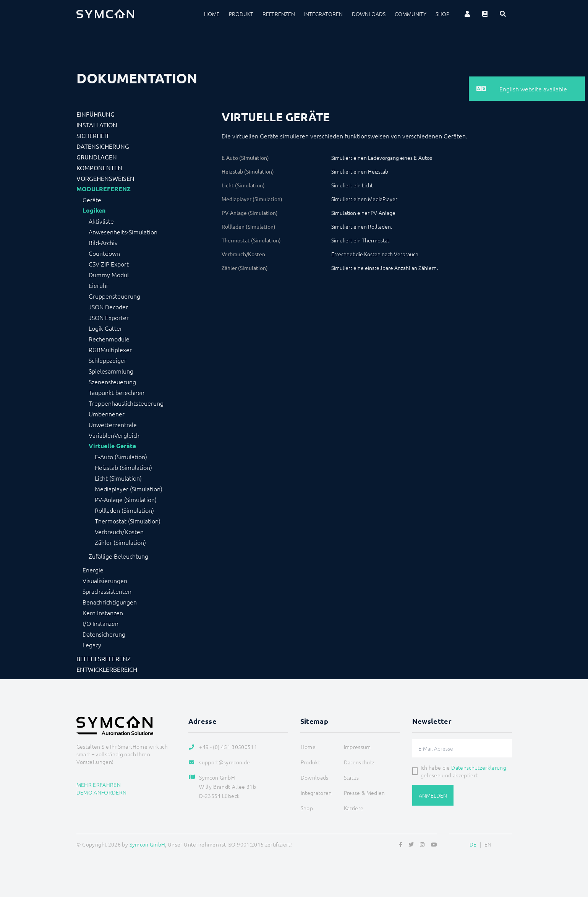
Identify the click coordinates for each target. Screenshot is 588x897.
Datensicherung (103, 146)
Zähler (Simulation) (120, 542)
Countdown (104, 253)
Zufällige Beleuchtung (118, 556)
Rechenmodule (109, 339)
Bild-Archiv (103, 242)
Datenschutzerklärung (479, 767)
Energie (93, 570)
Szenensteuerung (112, 382)
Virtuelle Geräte (112, 446)
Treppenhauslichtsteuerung (126, 403)
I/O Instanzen (100, 623)
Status (352, 777)
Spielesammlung (111, 371)
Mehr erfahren (99, 785)
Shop (442, 14)
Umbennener (107, 414)
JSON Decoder (108, 307)
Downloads (369, 14)
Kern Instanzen (103, 613)
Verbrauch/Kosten (119, 531)
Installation (97, 125)
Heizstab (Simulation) (123, 467)
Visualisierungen (105, 580)
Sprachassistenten (107, 591)
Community (411, 14)
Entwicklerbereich (107, 669)
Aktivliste (101, 221)
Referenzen (279, 14)
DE (473, 844)
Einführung (96, 114)
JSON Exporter (109, 317)
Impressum (357, 747)
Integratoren (323, 14)
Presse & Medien (364, 793)
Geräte (92, 200)
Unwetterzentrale (113, 424)
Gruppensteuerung (114, 296)
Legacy (92, 645)
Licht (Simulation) (118, 478)
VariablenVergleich (114, 435)
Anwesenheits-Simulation (123, 232)
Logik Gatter (105, 328)
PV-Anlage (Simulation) (126, 499)
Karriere (354, 808)
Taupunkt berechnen (117, 392)
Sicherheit (93, 135)
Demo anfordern (102, 792)
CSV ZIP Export (109, 264)
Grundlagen (97, 157)
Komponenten (99, 167)
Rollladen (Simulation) (124, 510)
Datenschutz (359, 762)
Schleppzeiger (108, 360)
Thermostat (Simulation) (128, 521)
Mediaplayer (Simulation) (129, 489)
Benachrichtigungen (110, 602)
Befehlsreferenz (104, 658)
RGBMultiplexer (110, 349)
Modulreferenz (104, 189)
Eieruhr (99, 285)
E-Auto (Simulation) (121, 457)
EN (488, 844)
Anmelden (433, 795)
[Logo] (105, 14)
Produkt (241, 14)
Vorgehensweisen (105, 178)
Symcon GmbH (147, 844)
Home (212, 14)
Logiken (94, 210)
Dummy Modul (109, 275)
